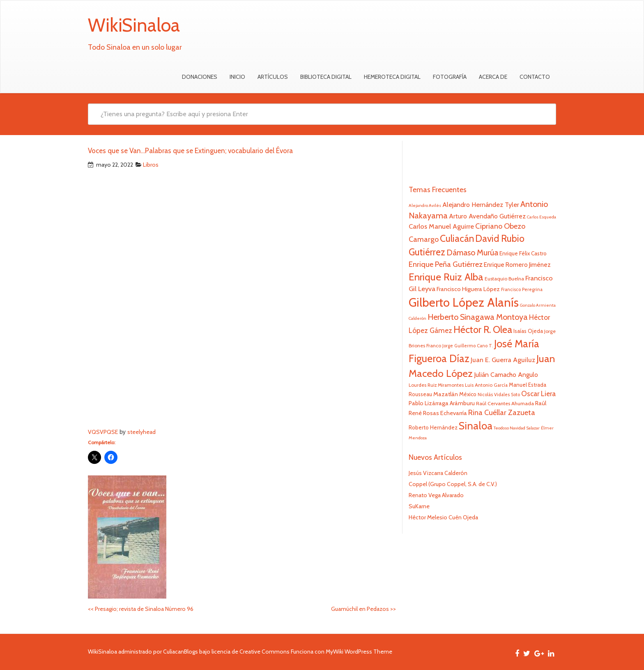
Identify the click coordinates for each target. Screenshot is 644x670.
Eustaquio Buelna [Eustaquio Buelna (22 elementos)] (504, 279)
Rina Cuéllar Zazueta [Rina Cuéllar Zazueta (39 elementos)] (502, 413)
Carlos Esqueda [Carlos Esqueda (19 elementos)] (542, 217)
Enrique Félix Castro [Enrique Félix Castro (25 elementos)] (523, 253)
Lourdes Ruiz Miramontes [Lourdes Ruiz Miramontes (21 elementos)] (436, 385)
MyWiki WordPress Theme (359, 652)
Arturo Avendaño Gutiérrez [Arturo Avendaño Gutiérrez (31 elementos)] (487, 216)
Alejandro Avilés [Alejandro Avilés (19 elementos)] (425, 205)
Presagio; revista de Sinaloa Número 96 (141, 609)
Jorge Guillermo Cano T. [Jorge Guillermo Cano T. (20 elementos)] (468, 346)
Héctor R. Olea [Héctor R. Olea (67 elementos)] (483, 329)
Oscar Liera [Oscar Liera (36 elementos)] (538, 394)
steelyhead (141, 432)
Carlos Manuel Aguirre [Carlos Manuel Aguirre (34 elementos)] (441, 226)
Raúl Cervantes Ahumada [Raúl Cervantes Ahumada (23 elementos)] (505, 403)
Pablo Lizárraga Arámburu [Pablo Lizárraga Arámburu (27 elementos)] (442, 403)
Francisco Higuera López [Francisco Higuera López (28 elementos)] (468, 289)
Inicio (237, 77)
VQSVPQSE (103, 432)
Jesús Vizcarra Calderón (438, 473)
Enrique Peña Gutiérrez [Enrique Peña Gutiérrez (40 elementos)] (446, 264)
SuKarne (419, 506)
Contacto (535, 77)
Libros (151, 165)
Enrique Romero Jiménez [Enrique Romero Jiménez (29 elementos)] (517, 265)
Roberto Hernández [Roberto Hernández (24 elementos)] (433, 427)
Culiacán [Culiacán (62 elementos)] (457, 239)
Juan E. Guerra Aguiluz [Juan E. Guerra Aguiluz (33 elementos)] (503, 360)
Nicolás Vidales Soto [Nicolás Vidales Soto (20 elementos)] (499, 395)
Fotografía (450, 77)
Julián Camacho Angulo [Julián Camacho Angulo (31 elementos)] (506, 375)
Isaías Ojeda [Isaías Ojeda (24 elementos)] (528, 331)
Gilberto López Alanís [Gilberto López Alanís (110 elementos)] (464, 302)
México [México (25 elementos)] (468, 394)
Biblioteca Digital (326, 77)
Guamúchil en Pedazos (363, 609)
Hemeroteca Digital (392, 77)
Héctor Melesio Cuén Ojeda (443, 517)
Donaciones (200, 77)
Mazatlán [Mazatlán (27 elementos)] (446, 394)
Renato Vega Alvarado (436, 495)
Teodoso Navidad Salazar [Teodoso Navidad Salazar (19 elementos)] (517, 428)
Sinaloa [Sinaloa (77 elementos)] (476, 426)
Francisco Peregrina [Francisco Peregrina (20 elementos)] (522, 289)
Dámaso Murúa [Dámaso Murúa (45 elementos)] (472, 252)
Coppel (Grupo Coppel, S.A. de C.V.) (453, 484)
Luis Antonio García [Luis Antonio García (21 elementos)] (486, 385)
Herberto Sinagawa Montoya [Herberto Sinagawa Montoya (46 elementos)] (478, 317)
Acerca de (493, 77)
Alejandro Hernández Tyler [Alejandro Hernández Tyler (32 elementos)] (481, 204)
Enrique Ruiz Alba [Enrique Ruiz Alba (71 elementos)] (446, 277)
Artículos (273, 77)
